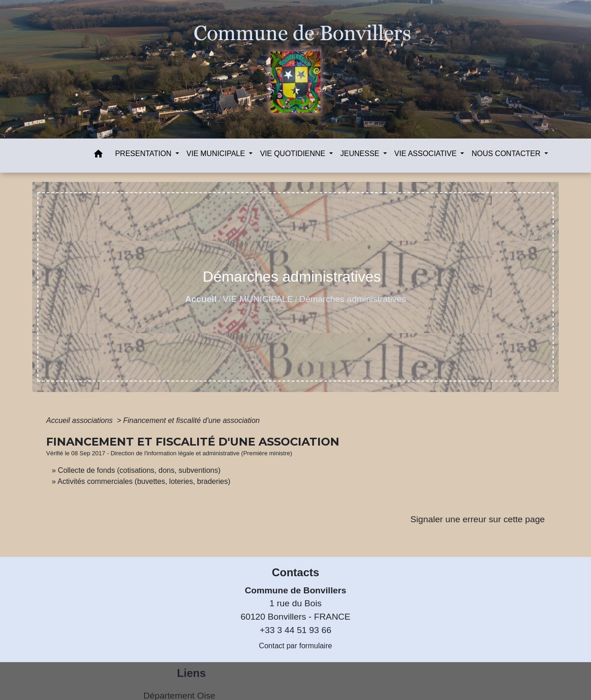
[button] (98, 155)
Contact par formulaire (295, 646)
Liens (191, 673)
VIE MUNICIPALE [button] (217, 154)
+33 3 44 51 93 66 (295, 630)
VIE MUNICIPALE (258, 299)
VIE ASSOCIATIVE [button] (426, 154)
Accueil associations (81, 420)
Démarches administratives (353, 299)
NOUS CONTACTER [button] (507, 154)
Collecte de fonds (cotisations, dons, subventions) (139, 470)
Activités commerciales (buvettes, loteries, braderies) (144, 481)
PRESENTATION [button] (144, 154)
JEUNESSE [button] (361, 154)
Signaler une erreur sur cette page (478, 519)
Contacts (296, 572)
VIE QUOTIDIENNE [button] (294, 154)
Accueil (201, 299)
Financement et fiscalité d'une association (192, 420)
